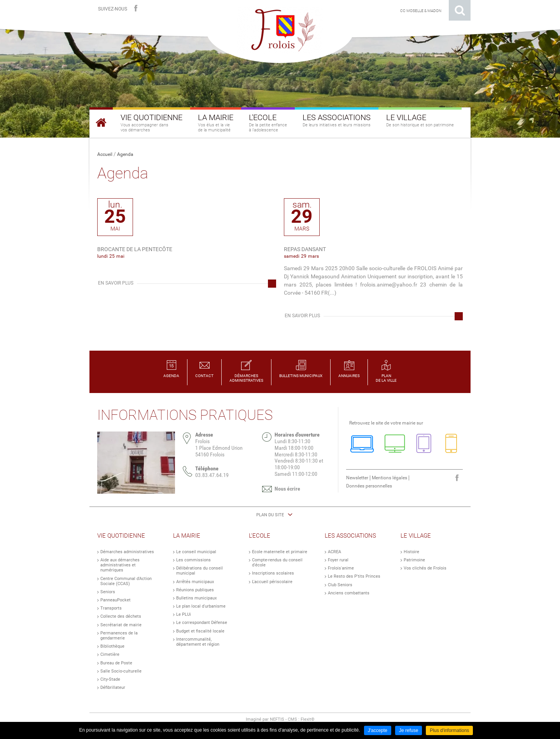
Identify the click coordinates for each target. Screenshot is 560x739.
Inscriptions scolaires (273, 573)
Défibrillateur (113, 687)
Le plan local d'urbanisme (201, 606)
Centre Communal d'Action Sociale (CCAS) (126, 581)
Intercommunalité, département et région (198, 642)
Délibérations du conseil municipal (199, 571)
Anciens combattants (349, 593)
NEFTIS (277, 719)
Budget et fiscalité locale (200, 631)
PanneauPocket (115, 600)
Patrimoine (414, 560)
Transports (111, 608)
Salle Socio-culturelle (121, 671)
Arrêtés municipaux (195, 582)
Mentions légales (389, 478)
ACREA (334, 552)
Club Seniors (340, 585)
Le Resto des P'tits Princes (354, 576)
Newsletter (357, 478)
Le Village (416, 536)
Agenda (125, 154)
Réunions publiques (195, 590)
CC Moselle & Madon (421, 11)
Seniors (108, 592)
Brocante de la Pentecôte (135, 249)
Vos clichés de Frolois (425, 568)
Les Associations (350, 536)
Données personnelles (369, 486)
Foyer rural (338, 560)
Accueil (105, 154)
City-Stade (110, 679)
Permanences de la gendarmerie (119, 636)
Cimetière (110, 654)
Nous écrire (287, 489)
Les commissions (193, 560)
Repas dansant (305, 249)
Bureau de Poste (116, 663)
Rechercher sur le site (460, 10)
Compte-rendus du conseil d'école (277, 563)
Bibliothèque (112, 646)
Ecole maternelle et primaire (280, 552)
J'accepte (378, 730)
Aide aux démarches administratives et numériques (120, 565)
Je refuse (409, 730)
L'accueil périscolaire (272, 582)
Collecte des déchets (121, 616)
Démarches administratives (127, 552)
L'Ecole (260, 536)
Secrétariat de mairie (121, 625)
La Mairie (187, 536)
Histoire (411, 552)
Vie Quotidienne (121, 536)
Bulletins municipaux (196, 598)
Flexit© (308, 719)
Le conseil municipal (196, 552)
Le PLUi (184, 614)
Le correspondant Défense (202, 623)
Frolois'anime (341, 568)
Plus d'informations (449, 730)
